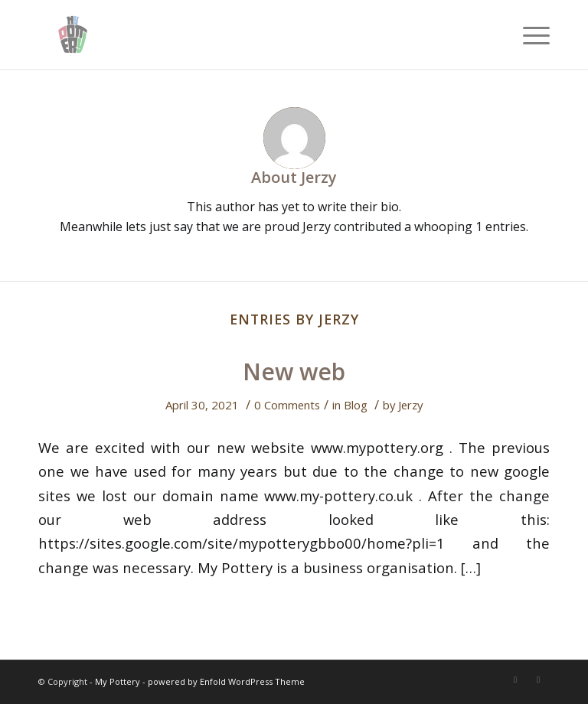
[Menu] (529, 34)
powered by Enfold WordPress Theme (226, 681)
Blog (356, 405)
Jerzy (410, 405)
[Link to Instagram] (538, 680)
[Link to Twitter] (515, 680)
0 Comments (287, 405)
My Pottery (118, 681)
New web (294, 372)
